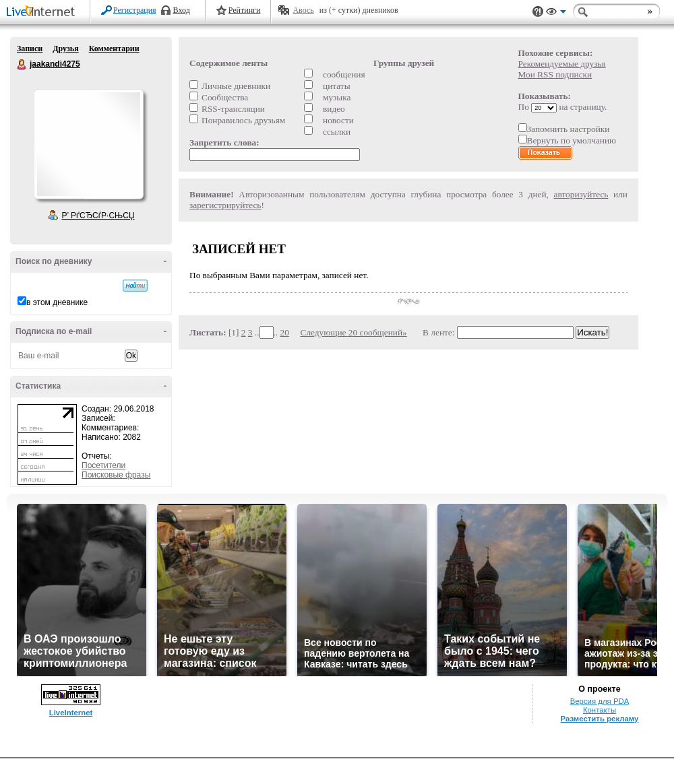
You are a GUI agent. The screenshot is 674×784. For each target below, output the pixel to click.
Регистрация (135, 10)
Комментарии (114, 48)
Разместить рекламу (600, 719)
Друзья (65, 48)
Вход (182, 10)
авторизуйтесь (581, 194)
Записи (30, 48)
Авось (303, 10)
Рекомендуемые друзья (562, 64)
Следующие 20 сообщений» (354, 332)
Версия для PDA (600, 701)
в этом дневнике (57, 302)
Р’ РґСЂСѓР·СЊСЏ (98, 216)
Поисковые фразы (116, 475)
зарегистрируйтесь (225, 205)
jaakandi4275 (22, 65)
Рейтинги (245, 10)
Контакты (600, 710)
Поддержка (538, 12)
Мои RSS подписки (555, 74)
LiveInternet (43, 12)
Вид (556, 13)
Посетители (103, 465)
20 (285, 332)
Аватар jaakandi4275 (88, 144)
